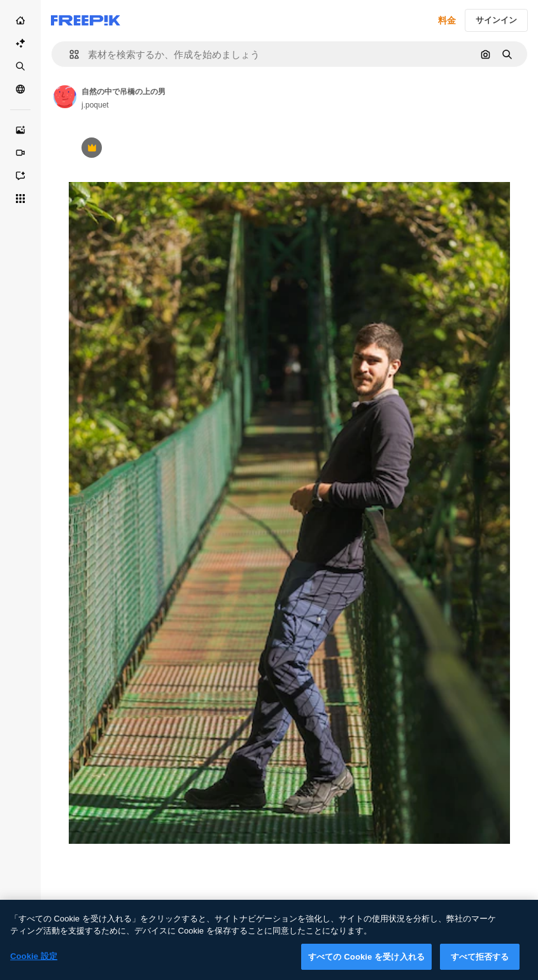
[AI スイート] (20, 43)
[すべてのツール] (20, 199)
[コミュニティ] (20, 89)
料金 (447, 20)
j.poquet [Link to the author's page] (95, 105)
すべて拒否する (480, 964)
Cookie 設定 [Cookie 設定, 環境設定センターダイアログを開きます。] (34, 964)
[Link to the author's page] (65, 97)
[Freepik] (86, 20)
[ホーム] (20, 20)
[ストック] (20, 66)
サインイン (496, 20)
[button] (69, 54)
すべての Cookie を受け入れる (366, 964)
